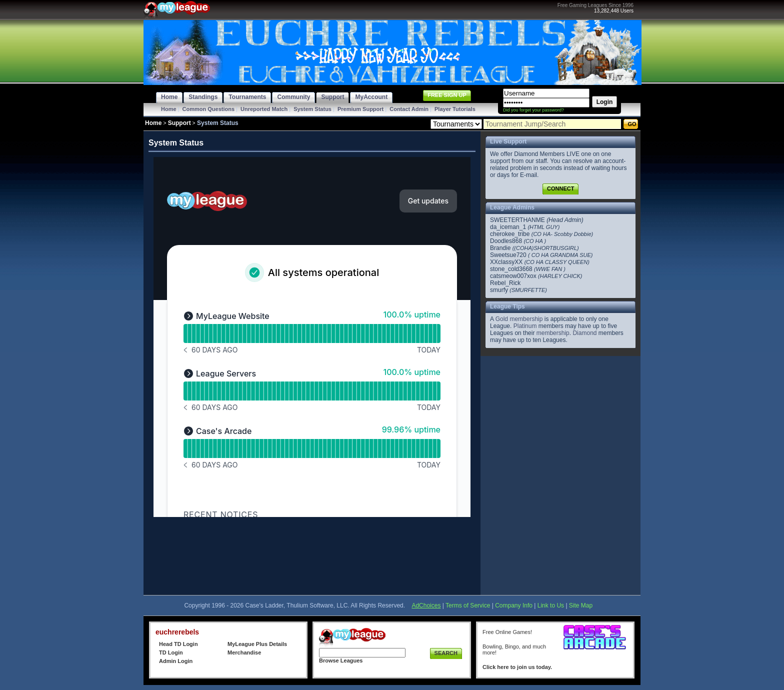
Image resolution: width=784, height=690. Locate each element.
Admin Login (176, 661)
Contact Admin (409, 109)
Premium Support (360, 109)
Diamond (584, 333)
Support (179, 123)
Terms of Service (468, 605)
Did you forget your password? (533, 110)
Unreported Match (264, 109)
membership (526, 319)
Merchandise (244, 652)
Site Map (581, 605)
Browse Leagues (341, 660)
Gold (502, 319)
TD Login (171, 652)
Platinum (525, 326)
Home (169, 109)
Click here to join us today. (517, 667)
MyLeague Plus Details (257, 644)
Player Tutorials (455, 109)
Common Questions (209, 109)
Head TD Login (178, 644)
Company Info (514, 605)
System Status (312, 109)
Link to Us (551, 605)
